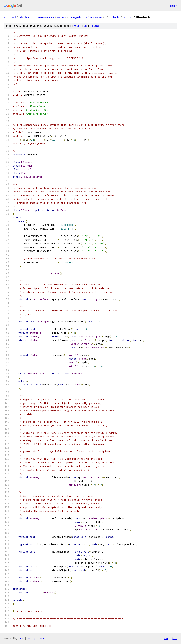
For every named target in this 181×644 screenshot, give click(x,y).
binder (128, 17)
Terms (41, 638)
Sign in (174, 6)
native (62, 17)
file (76, 26)
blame (95, 26)
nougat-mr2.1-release (86, 17)
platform (26, 17)
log (86, 26)
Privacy (31, 638)
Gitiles (21, 638)
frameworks (45, 17)
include (114, 17)
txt (166, 638)
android (10, 17)
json (175, 638)
